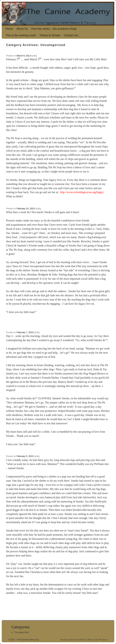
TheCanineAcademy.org (28, 640)
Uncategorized (21, 632)
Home (9, 29)
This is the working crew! (21, 35)
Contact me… (72, 35)
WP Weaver (103, 640)
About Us (22, 29)
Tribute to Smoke (50, 35)
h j (35, 56)
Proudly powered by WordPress (73, 640)
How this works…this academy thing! (54, 29)
